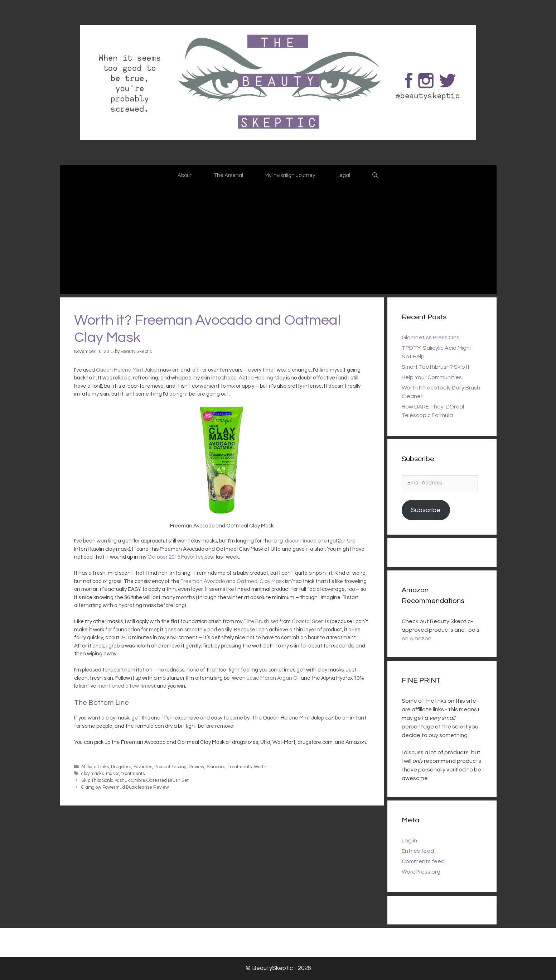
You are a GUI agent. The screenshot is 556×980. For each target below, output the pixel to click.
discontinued (301, 541)
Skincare (216, 767)
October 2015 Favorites (175, 557)
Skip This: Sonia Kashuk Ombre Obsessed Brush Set (135, 781)
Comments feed (423, 861)
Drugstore (121, 767)
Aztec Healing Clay (262, 378)
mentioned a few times (125, 686)
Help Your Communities (432, 377)
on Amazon (417, 639)
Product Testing (170, 767)
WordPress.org (421, 872)
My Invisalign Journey (290, 175)
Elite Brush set (261, 622)
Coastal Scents (310, 622)
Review (197, 767)
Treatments (240, 767)
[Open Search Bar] (375, 176)
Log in (409, 841)
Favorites (143, 767)
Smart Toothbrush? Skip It (436, 367)
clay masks (93, 774)
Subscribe (426, 510)
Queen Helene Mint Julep (127, 370)
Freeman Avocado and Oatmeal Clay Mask (232, 581)
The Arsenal (228, 175)
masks (113, 774)
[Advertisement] (278, 240)
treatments (133, 774)
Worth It (262, 767)
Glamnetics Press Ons (431, 338)
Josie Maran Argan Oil (273, 678)
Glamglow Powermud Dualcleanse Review (125, 787)
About (185, 175)
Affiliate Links (95, 767)
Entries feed (418, 851)
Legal (343, 175)
